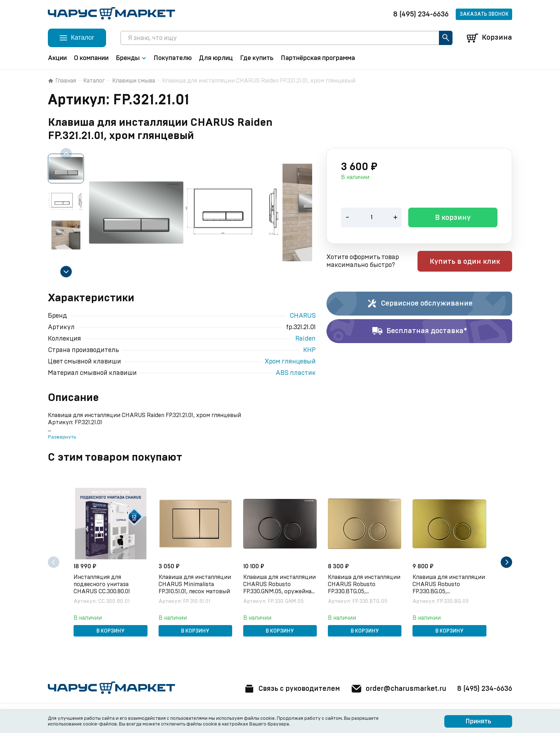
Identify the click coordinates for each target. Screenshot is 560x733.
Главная (62, 81)
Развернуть (62, 437)
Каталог (94, 81)
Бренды (131, 58)
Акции (57, 58)
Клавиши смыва (134, 81)
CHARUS (303, 316)
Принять (478, 722)
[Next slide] (66, 272)
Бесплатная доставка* (419, 331)
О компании (91, 58)
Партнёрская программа (318, 58)
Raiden (306, 339)
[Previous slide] (66, 154)
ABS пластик (296, 373)
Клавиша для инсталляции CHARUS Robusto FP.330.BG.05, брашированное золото (449, 585)
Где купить (257, 58)
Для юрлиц (216, 58)
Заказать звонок (484, 14)
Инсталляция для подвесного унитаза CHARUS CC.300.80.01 (102, 584)
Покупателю (173, 58)
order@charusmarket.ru (398, 689)
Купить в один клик (467, 262)
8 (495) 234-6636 (421, 14)
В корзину (453, 218)
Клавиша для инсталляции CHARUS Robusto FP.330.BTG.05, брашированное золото (364, 585)
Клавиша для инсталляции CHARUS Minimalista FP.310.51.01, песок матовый (195, 584)
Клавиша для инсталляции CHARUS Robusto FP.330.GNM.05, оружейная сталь (279, 585)
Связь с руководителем (290, 689)
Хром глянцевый (290, 362)
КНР (309, 350)
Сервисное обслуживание (419, 304)
